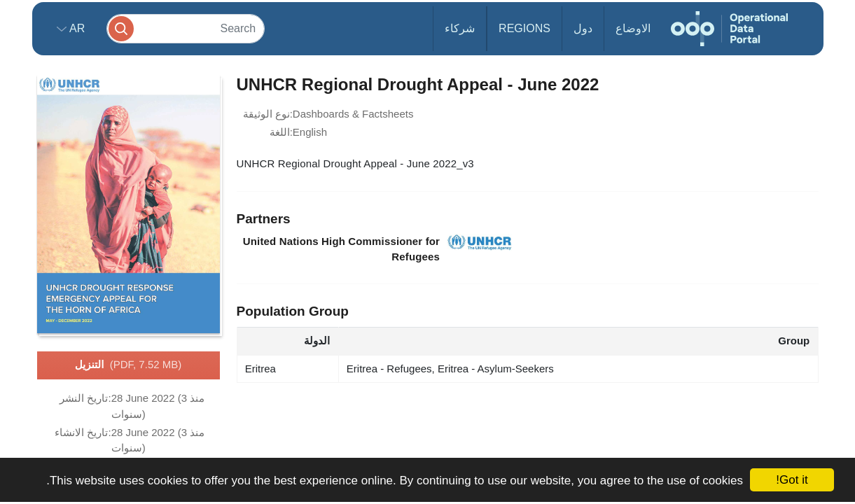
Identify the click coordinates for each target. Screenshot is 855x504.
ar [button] (76, 28)
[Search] (186, 28)
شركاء (460, 28)
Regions (524, 28)
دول (583, 28)
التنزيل (128, 365)
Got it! (792, 480)
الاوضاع (633, 28)
